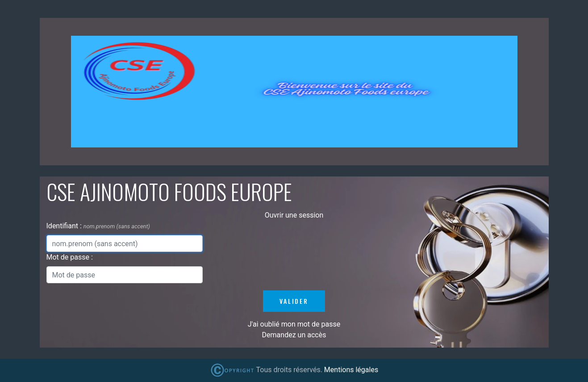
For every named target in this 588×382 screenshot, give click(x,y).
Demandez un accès (294, 335)
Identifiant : (65, 226)
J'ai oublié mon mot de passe (294, 324)
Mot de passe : (70, 257)
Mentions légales (351, 370)
